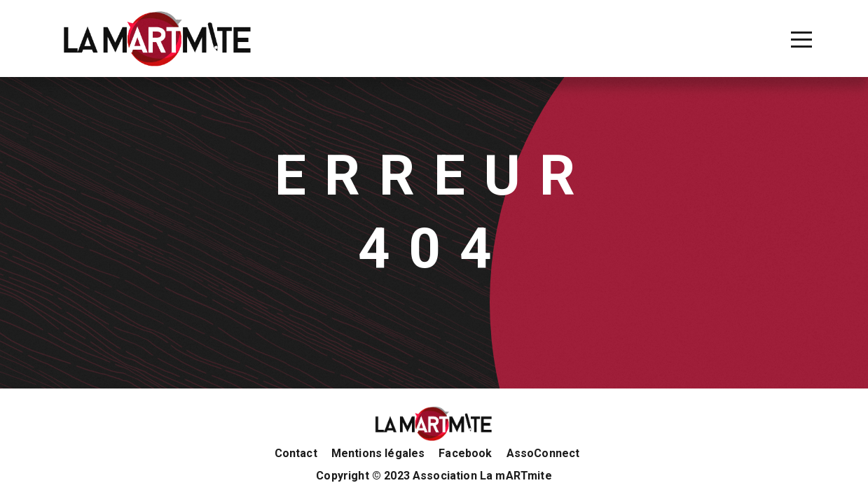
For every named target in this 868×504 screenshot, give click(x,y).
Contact (296, 454)
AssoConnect (543, 454)
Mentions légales (378, 454)
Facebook (465, 454)
